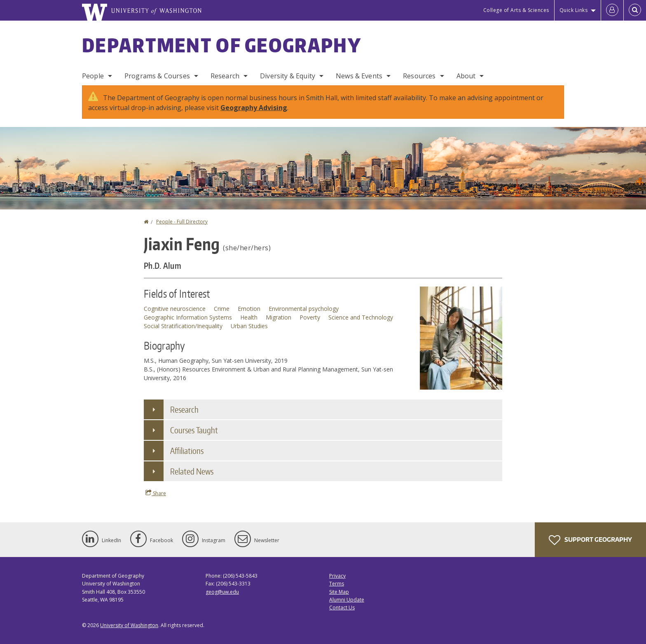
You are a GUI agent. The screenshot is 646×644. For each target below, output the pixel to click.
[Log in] (612, 10)
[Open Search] (635, 10)
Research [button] (184, 409)
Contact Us (342, 608)
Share (156, 493)
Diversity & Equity (288, 76)
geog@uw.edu (222, 592)
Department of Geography (222, 45)
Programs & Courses (157, 76)
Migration (279, 317)
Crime (222, 309)
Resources (419, 76)
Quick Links (574, 10)
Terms (337, 584)
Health (249, 317)
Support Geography (590, 540)
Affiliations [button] (187, 451)
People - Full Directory (182, 222)
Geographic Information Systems (188, 317)
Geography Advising (254, 108)
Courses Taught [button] (194, 430)
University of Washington (129, 625)
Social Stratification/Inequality (183, 326)
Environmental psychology (304, 309)
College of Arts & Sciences (516, 10)
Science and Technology (361, 317)
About (466, 76)
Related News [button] (192, 471)
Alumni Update (347, 600)
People (93, 76)
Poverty (310, 317)
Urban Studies (249, 326)
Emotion (249, 309)
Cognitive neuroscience (175, 309)
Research (225, 76)
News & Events (359, 76)
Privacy (337, 576)
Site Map (339, 592)
